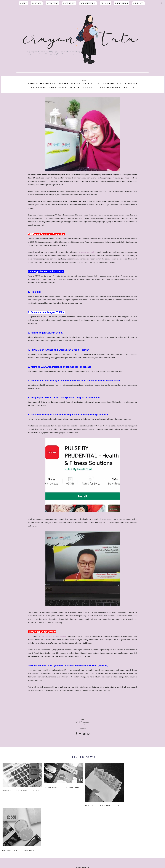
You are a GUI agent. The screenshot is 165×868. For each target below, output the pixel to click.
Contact (37, 3)
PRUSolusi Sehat (88, 252)
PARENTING (69, 3)
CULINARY (138, 3)
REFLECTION (122, 3)
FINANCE (105, 3)
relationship (88, 3)
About (24, 3)
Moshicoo (109, 865)
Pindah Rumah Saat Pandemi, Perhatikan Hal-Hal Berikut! (114, 858)
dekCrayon (82, 723)
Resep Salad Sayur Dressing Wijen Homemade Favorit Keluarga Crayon (52, 858)
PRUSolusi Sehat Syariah (55, 636)
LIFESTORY (52, 3)
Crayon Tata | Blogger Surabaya (67, 865)
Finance (82, 728)
